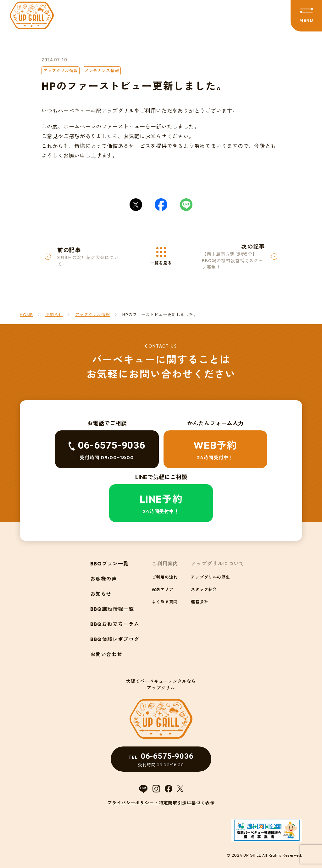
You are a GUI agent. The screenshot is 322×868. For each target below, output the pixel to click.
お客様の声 (104, 579)
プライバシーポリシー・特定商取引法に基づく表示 (161, 803)
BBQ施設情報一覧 (112, 609)
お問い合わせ (106, 654)
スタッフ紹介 (204, 589)
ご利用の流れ (165, 577)
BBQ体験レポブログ (115, 639)
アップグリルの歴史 (210, 577)
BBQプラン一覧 (109, 564)
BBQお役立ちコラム (115, 624)
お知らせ (101, 594)
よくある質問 (165, 602)
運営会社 (200, 602)
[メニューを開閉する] (306, 16)
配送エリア (163, 589)
